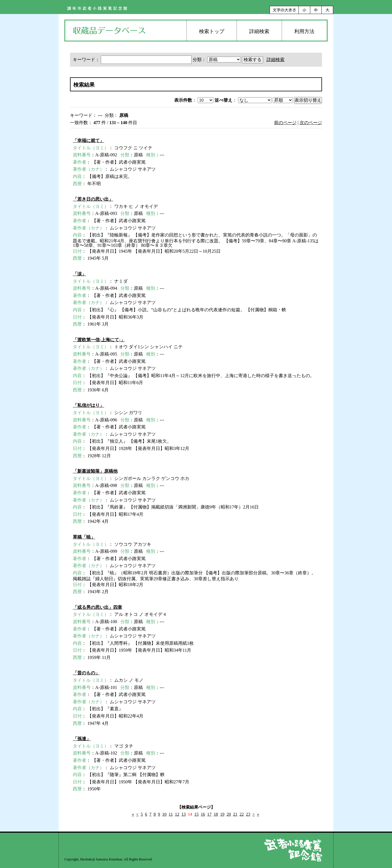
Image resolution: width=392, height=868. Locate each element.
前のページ (285, 123)
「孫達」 (82, 739)
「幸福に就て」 (88, 141)
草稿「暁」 (84, 537)
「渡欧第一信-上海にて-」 (99, 340)
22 (242, 814)
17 (209, 814)
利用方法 (304, 31)
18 (216, 814)
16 (203, 814)
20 (229, 814)
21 (235, 814)
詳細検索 (259, 31)
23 (248, 814)
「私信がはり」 (88, 405)
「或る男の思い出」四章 (97, 607)
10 (164, 814)
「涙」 (80, 274)
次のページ (311, 123)
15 (196, 814)
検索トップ (212, 31)
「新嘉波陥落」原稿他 (95, 471)
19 (222, 814)
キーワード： (133, 60)
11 (171, 814)
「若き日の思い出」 (93, 199)
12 (177, 814)
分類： (217, 60)
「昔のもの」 (86, 673)
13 (184, 814)
